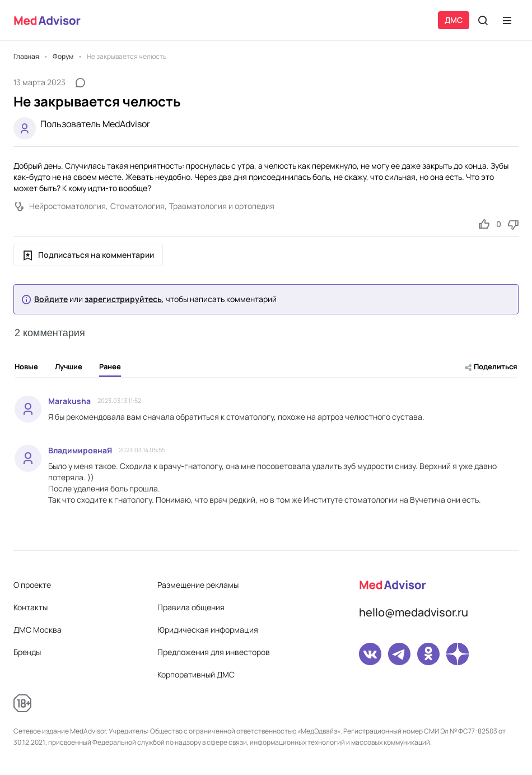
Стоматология (137, 206)
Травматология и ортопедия (222, 206)
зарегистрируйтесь (123, 299)
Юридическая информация (208, 630)
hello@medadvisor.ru (414, 612)
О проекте (32, 585)
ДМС (454, 20)
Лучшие (69, 366)
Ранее (110, 369)
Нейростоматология (67, 206)
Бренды (27, 652)
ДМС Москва (38, 630)
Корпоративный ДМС (196, 674)
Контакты (31, 607)
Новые (26, 366)
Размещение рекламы (198, 585)
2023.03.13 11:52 (119, 400)
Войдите (51, 299)
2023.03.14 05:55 (142, 450)
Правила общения (191, 607)
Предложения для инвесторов (214, 652)
